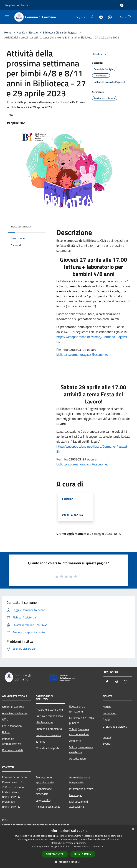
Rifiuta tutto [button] (83, 854)
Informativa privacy (81, 789)
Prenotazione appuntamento (45, 780)
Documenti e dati (12, 750)
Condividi (101, 54)
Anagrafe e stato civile (49, 709)
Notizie (33, 32)
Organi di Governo (13, 707)
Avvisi (106, 719)
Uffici (5, 719)
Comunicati (110, 713)
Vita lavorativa (45, 722)
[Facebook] (91, 17)
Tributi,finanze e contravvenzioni (79, 732)
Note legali (76, 795)
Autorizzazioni (78, 758)
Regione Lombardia (17, 5)
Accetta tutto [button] (55, 854)
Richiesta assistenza (48, 807)
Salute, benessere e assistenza (81, 750)
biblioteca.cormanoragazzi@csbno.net (82, 355)
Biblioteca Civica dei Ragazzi (60, 32)
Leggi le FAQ (43, 800)
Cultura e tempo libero (49, 716)
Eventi (107, 743)
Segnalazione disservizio (44, 791)
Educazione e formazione (77, 709)
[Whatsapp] (108, 17)
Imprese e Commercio (49, 729)
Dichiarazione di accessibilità (79, 804)
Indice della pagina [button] (21, 227)
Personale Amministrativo (12, 741)
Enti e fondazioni (12, 726)
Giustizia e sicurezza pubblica (82, 720)
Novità (21, 32)
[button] (68, 862)
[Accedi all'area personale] (122, 5)
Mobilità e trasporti (47, 748)
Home (8, 32)
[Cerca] (130, 17)
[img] (39, 226)
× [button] (133, 829)
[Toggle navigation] (7, 17)
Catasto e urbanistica (49, 735)
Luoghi (107, 737)
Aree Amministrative (15, 713)
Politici (6, 732)
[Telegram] (100, 17)
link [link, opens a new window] (103, 847)
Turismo (40, 742)
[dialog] (68, 847)
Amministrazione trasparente (80, 780)
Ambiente (75, 741)
